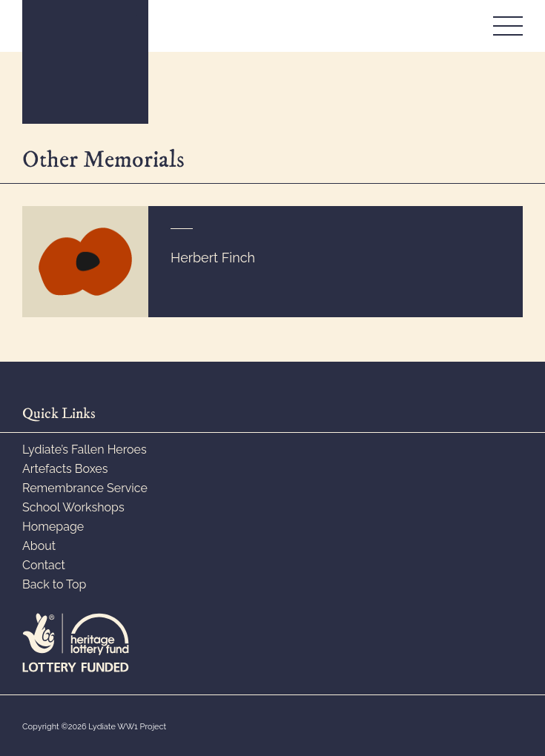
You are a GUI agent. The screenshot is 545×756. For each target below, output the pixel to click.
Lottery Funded (76, 643)
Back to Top (54, 584)
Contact (44, 565)
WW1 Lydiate (85, 62)
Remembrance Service (85, 488)
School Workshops (73, 507)
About (39, 546)
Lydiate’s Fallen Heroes (85, 450)
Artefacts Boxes (65, 469)
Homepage (53, 527)
